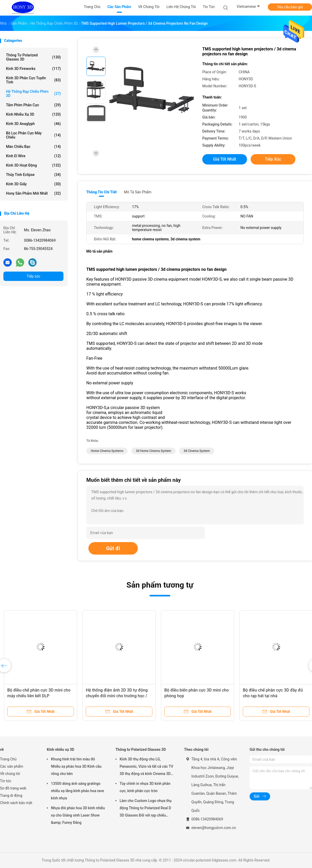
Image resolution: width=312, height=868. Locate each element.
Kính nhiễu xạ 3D (33, 114)
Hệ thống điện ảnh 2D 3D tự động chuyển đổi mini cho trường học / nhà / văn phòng (117, 696)
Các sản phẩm (12, 766)
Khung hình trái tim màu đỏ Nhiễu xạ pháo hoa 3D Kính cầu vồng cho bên (76, 766)
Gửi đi (113, 548)
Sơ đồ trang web (13, 788)
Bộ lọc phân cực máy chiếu (33, 135)
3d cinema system (197, 451)
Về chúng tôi (10, 774)
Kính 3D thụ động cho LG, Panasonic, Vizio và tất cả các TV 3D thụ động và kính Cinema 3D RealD (146, 767)
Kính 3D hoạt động (33, 165)
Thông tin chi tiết (102, 192)
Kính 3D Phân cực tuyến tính (33, 80)
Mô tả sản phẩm (138, 192)
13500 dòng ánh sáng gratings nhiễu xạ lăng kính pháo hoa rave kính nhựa (77, 791)
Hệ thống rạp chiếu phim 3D (33, 94)
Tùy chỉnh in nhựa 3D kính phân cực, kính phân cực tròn (145, 787)
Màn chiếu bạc (33, 147)
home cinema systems (107, 451)
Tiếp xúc (33, 276)
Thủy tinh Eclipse (33, 175)
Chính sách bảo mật (16, 803)
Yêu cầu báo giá (290, 7)
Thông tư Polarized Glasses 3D (33, 57)
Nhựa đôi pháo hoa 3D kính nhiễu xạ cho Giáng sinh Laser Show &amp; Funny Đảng (78, 815)
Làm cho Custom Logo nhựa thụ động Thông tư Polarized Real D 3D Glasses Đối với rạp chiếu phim (146, 809)
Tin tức (6, 781)
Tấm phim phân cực (33, 105)
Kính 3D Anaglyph (33, 124)
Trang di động (11, 795)
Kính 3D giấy (33, 184)
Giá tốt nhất (225, 159)
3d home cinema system (153, 451)
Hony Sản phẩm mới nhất (33, 193)
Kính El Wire (33, 156)
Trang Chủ (8, 759)
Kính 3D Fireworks (33, 69)
